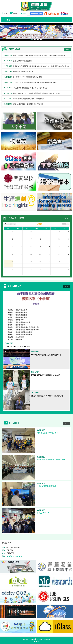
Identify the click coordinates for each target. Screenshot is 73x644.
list (68, 224)
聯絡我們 (16, 13)
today (14, 224)
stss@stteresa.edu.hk (14, 556)
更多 (67, 49)
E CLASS (23, 13)
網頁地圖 (25, 639)
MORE (67, 218)
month (64, 224)
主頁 (5, 13)
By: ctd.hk (36, 642)
